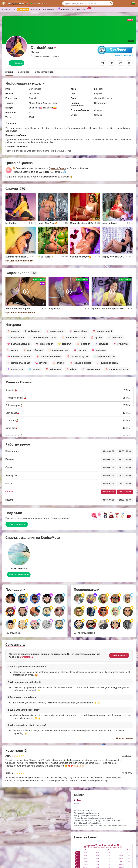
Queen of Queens (58, 168)
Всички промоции (51, 9)
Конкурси (65, 10)
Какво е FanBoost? (124, 56)
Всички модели (9, 10)
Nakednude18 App (80, 9)
